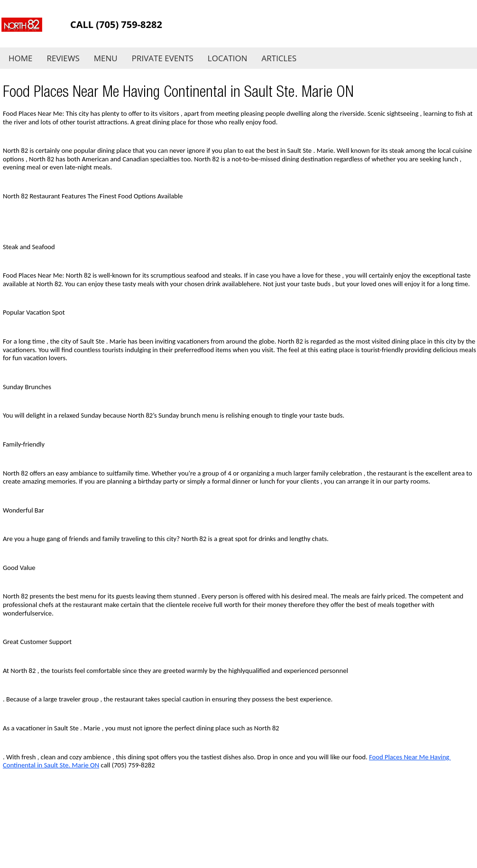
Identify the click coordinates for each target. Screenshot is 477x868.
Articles (279, 58)
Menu (106, 58)
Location (228, 58)
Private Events (163, 58)
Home (21, 58)
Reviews (63, 58)
